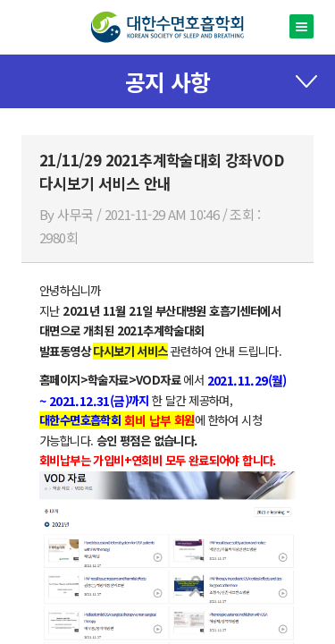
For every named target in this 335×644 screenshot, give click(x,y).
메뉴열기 (301, 26)
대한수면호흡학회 (167, 27)
